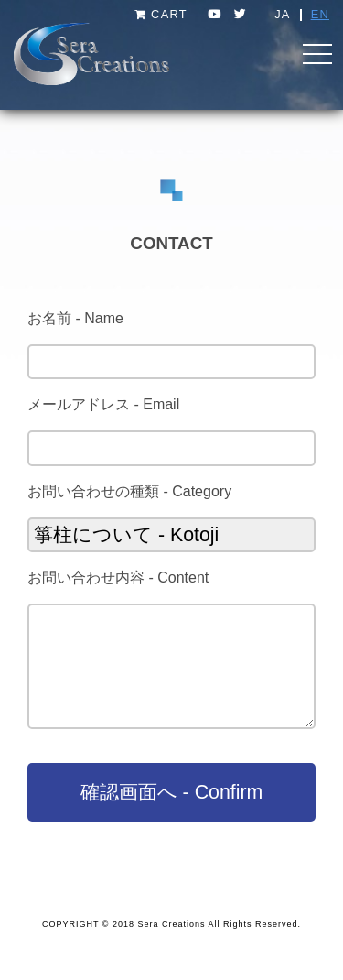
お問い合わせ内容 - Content (118, 577)
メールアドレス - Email (103, 404)
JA (283, 14)
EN (320, 14)
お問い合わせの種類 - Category (129, 491)
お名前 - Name (75, 318)
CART (161, 14)
